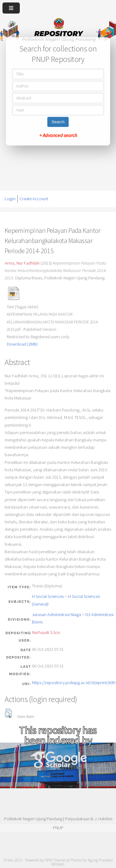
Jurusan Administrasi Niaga (56, 614)
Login (10, 199)
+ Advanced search (58, 135)
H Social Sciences (48, 596)
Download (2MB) (22, 344)
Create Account (34, 199)
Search (58, 122)
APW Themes (56, 860)
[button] (8, 713)
